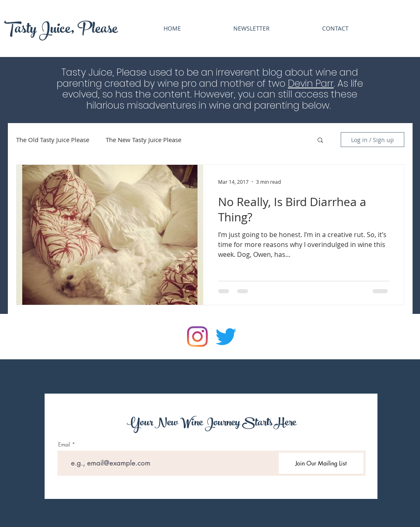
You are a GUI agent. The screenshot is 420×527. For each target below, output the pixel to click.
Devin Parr (311, 83)
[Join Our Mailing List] (321, 463)
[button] (320, 141)
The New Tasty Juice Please (144, 140)
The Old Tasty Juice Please (53, 140)
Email (64, 445)
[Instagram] (197, 337)
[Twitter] (226, 337)
